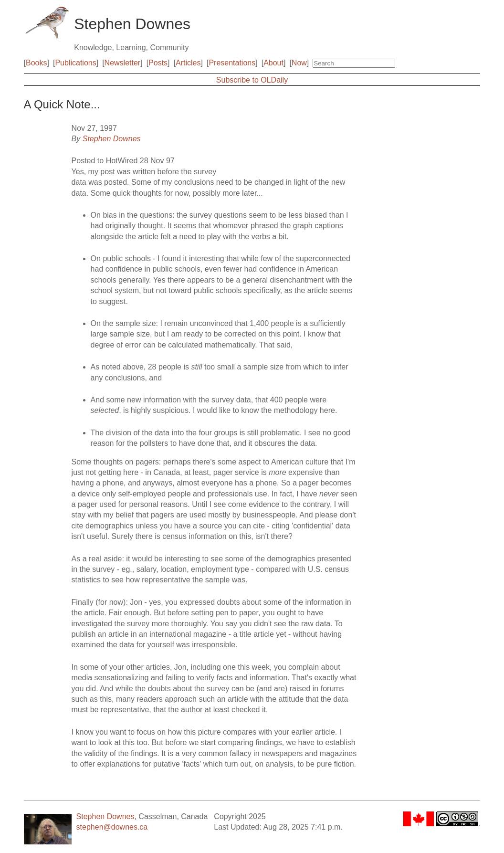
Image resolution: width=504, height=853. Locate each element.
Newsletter (123, 63)
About (273, 63)
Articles (188, 63)
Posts (158, 63)
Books (36, 63)
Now (299, 63)
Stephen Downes (112, 139)
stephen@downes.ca (112, 827)
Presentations (232, 63)
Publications (75, 63)
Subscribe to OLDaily (252, 80)
